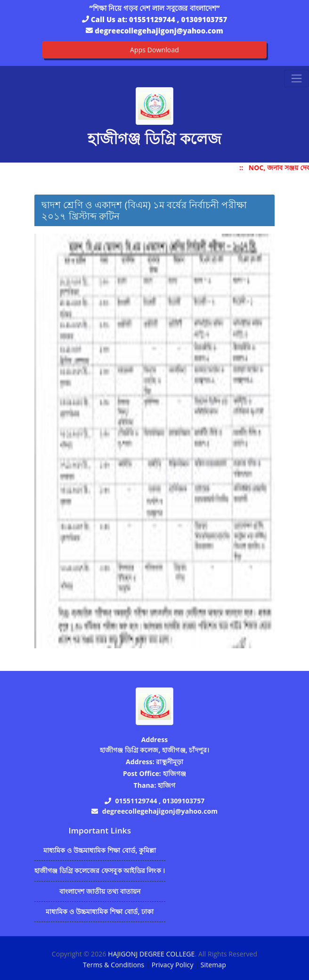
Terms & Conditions (114, 965)
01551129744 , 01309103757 (178, 19)
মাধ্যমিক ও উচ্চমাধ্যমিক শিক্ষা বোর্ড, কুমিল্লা (100, 850)
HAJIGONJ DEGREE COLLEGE (151, 954)
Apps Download (154, 50)
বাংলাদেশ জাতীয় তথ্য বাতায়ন (100, 891)
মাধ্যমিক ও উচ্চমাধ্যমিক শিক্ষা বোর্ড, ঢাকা (100, 911)
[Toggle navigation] (297, 78)
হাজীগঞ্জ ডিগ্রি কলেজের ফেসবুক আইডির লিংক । (100, 870)
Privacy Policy (173, 965)
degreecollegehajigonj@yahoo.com (159, 31)
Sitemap (213, 965)
